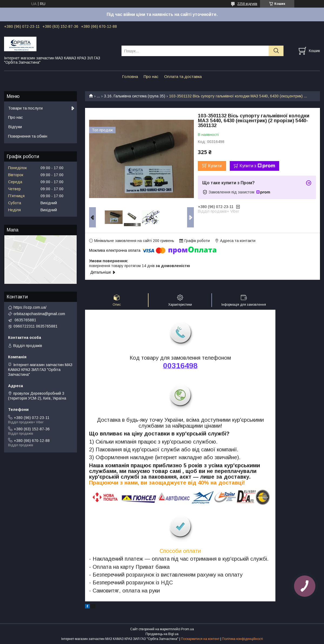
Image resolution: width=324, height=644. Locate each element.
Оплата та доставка (183, 76)
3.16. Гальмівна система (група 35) (135, 96)
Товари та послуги (25, 108)
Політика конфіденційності (242, 639)
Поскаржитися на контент (200, 639)
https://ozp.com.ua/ (30, 307)
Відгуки (15, 127)
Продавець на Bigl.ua (162, 634)
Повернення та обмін (28, 136)
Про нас (151, 76)
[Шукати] (276, 51)
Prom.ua (188, 629)
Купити (215, 166)
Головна (130, 76)
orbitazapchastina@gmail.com (39, 314)
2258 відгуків (247, 4)
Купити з (257, 166)
